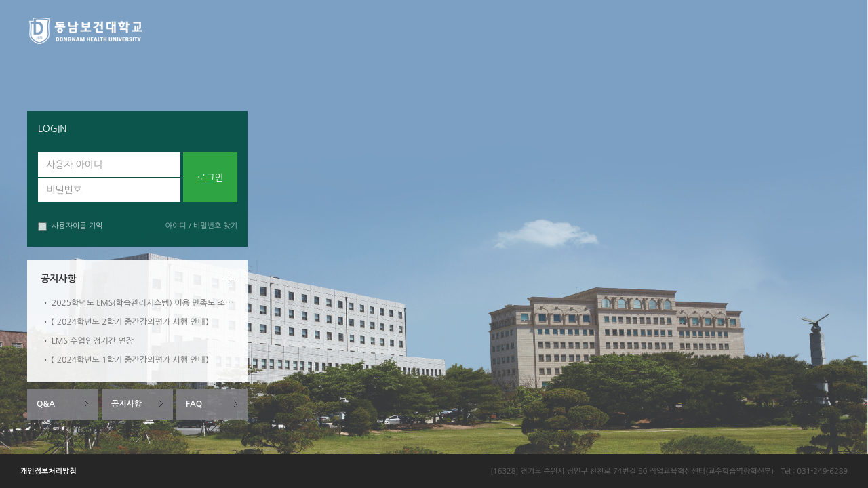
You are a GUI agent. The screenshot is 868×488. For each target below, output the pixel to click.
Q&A (46, 404)
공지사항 (126, 404)
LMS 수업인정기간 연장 (93, 341)
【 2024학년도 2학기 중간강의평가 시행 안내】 (130, 322)
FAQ (194, 404)
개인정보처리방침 (48, 471)
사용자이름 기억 (70, 227)
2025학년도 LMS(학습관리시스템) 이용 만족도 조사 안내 (151, 303)
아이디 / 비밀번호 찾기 (201, 226)
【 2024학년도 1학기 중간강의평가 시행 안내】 (130, 360)
